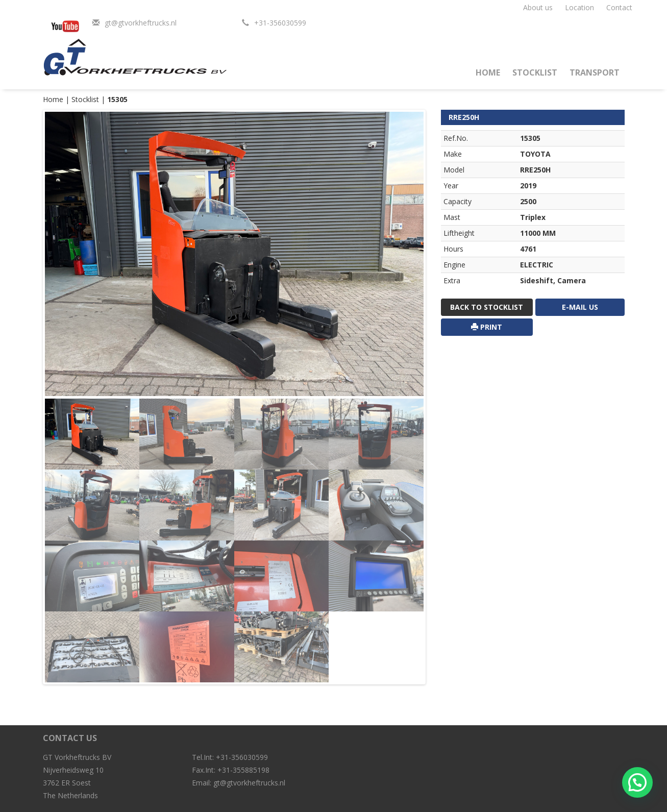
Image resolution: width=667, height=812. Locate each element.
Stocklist (535, 72)
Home (488, 72)
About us (538, 7)
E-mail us (580, 307)
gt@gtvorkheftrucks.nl (141, 23)
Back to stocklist (487, 307)
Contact (619, 7)
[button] (637, 782)
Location (579, 7)
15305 (117, 99)
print (487, 327)
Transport (595, 72)
